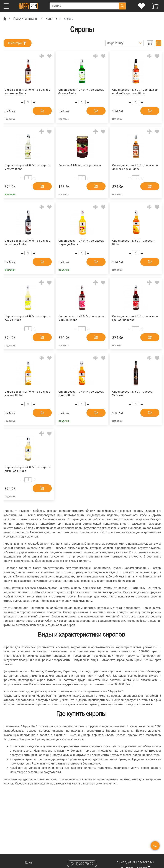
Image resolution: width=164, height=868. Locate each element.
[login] (141, 6)
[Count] (28, 102)
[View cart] (155, 6)
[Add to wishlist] (49, 56)
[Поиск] (122, 6)
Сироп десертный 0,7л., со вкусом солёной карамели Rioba (135, 92)
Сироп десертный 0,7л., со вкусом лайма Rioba (28, 318)
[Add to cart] (41, 111)
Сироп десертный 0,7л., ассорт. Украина (133, 394)
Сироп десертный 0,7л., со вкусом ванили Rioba (28, 394)
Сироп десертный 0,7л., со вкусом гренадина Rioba (135, 318)
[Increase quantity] (34, 103)
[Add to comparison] (42, 56)
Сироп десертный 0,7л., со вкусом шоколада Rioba (28, 243)
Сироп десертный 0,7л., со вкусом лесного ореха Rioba (135, 167)
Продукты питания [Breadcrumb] (26, 19)
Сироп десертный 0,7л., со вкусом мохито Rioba (28, 167)
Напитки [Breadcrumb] (51, 19)
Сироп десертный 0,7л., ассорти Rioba (134, 243)
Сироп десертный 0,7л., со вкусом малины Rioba (81, 318)
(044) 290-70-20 (82, 864)
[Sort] (125, 43)
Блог (29, 862)
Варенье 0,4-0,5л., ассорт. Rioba (80, 165)
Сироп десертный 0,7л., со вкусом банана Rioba (81, 92)
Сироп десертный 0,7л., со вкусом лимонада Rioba (28, 469)
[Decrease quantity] (22, 103)
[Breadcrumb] (4, 18)
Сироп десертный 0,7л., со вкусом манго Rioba (81, 394)
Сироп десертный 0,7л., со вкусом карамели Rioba (28, 92)
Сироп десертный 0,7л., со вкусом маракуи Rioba (81, 243)
